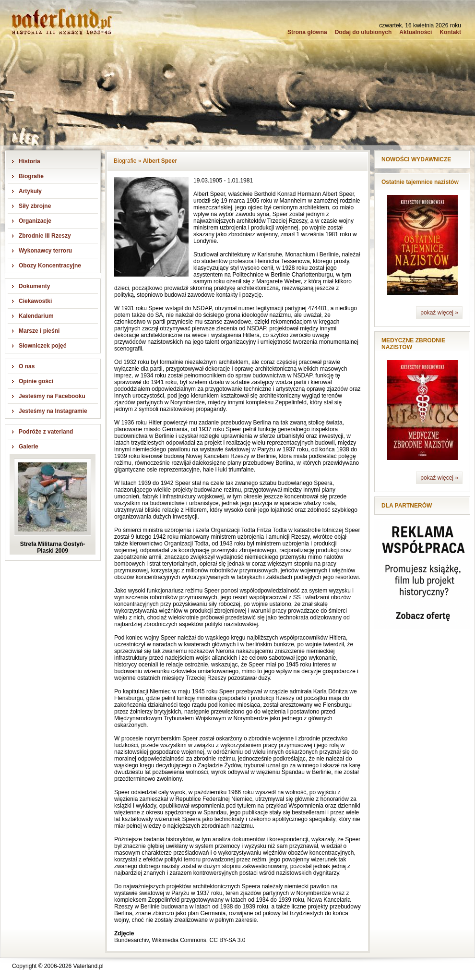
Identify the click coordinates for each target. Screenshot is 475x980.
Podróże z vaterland (46, 432)
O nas (27, 366)
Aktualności (416, 32)
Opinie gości (36, 381)
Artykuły (30, 191)
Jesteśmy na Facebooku (52, 396)
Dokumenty (34, 286)
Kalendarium (36, 316)
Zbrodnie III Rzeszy (45, 236)
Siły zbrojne (35, 206)
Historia (30, 161)
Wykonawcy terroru (45, 251)
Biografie (31, 176)
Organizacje (35, 221)
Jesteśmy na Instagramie (53, 411)
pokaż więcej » (439, 313)
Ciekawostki (35, 301)
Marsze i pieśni (39, 331)
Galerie (29, 447)
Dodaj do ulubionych (363, 32)
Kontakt (450, 32)
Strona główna (307, 32)
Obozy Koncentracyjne (50, 266)
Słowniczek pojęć (42, 346)
